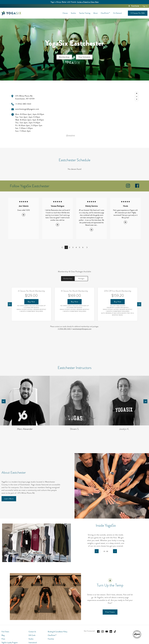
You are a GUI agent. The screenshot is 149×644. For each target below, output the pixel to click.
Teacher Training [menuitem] (85, 13)
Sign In (145, 6)
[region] (102, 114)
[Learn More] (9, 499)
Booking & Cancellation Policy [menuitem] (58, 632)
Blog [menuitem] (3, 635)
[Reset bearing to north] (137, 99)
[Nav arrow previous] (10, 304)
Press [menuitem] (3, 639)
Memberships (68, 279)
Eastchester (135, 6)
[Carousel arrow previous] (4, 401)
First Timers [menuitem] (5, 632)
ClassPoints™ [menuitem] (105, 13)
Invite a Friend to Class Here (88, 2)
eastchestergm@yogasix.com (82, 329)
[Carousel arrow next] (145, 401)
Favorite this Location (74, 51)
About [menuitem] (96, 13)
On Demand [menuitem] (117, 13)
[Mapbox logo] (70, 136)
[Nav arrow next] (139, 304)
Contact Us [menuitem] (32, 632)
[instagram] (128, 187)
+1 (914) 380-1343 (64, 329)
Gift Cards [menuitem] (32, 635)
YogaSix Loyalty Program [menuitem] (10, 642)
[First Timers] (110, 612)
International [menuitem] (33, 642)
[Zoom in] (137, 93)
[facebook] (137, 187)
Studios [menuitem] (73, 13)
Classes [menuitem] (65, 13)
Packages (81, 279)
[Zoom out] (137, 96)
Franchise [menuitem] (51, 639)
